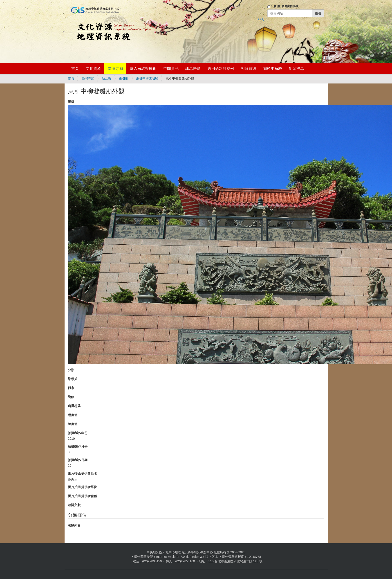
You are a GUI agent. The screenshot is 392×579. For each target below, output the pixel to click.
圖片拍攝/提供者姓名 (83, 473)
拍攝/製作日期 (78, 460)
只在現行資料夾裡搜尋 (284, 6)
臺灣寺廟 (115, 69)
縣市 (71, 388)
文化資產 (93, 69)
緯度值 (73, 424)
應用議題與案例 (221, 69)
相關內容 (74, 525)
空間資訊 (171, 69)
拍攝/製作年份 (78, 433)
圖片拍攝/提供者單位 (83, 487)
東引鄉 (124, 78)
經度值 (73, 415)
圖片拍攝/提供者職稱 (83, 496)
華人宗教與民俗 (143, 69)
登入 (261, 20)
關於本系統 (272, 69)
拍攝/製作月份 (78, 446)
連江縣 (107, 78)
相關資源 (249, 69)
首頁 (75, 69)
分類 (71, 370)
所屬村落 (74, 406)
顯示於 (73, 379)
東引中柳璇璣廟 (147, 78)
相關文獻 (74, 505)
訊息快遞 (193, 69)
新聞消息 (296, 69)
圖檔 (71, 102)
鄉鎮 (71, 397)
